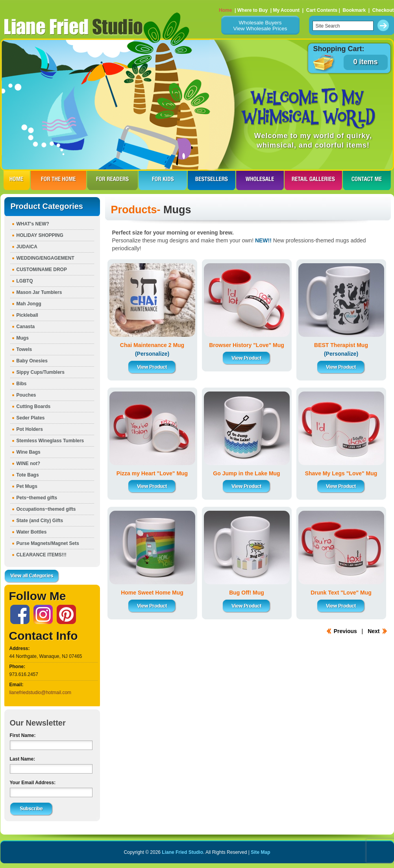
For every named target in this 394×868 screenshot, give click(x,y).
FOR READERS (112, 180)
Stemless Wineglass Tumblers (50, 441)
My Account (286, 10)
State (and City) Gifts (40, 521)
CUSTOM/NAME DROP (42, 270)
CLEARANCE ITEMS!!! (42, 555)
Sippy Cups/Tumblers (41, 372)
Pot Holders (30, 429)
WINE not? (29, 464)
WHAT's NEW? (33, 224)
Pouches (26, 395)
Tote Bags (28, 475)
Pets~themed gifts (37, 498)
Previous (345, 631)
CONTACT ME (367, 180)
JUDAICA (27, 247)
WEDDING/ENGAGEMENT (45, 258)
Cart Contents (322, 10)
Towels (24, 349)
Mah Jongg (29, 304)
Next (374, 631)
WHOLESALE (260, 180)
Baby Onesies (32, 361)
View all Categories (32, 576)
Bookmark (354, 10)
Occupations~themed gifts (46, 509)
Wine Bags (29, 452)
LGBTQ (25, 281)
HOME (17, 180)
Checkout (383, 10)
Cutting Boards (34, 406)
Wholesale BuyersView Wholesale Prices (260, 26)
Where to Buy (252, 10)
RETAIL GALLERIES (313, 180)
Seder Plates (31, 418)
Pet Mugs (27, 486)
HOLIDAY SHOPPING (40, 235)
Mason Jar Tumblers (39, 292)
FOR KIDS (163, 180)
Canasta (26, 327)
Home (225, 10)
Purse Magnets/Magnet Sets (48, 543)
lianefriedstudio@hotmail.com (41, 693)
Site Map (260, 852)
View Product (152, 367)
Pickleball (27, 315)
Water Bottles (32, 532)
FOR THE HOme (58, 180)
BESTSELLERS (212, 180)
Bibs (22, 384)
